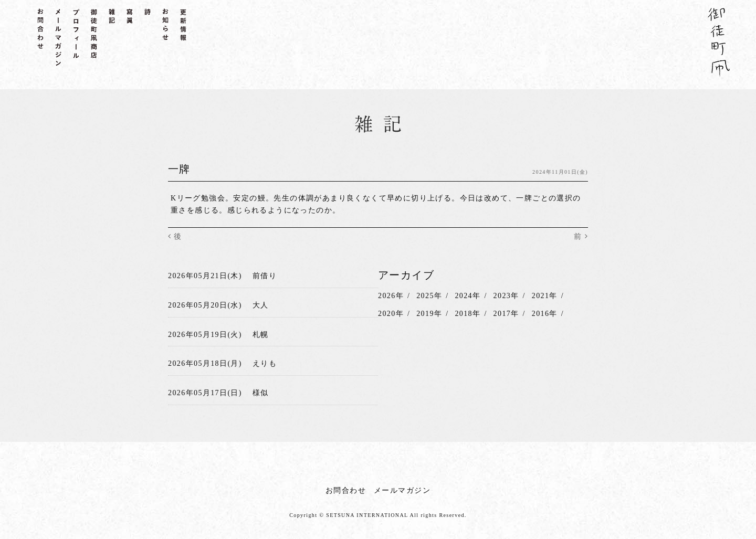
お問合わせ (346, 487)
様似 (261, 390)
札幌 (261, 333)
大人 (261, 304)
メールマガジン (402, 487)
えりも (265, 361)
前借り (265, 275)
